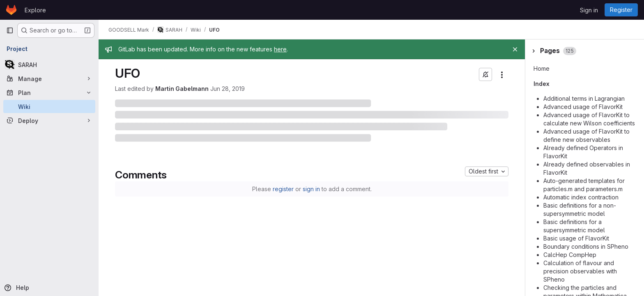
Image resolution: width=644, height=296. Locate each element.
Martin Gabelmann (182, 89)
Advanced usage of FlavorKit (583, 107)
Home (542, 68)
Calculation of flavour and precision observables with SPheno (580, 271)
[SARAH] (49, 65)
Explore (35, 10)
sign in (311, 189)
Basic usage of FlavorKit (576, 238)
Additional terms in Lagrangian (584, 98)
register (283, 189)
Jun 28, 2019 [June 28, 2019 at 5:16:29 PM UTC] (228, 89)
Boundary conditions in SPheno (586, 246)
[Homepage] (11, 10)
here (280, 49)
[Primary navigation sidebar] (10, 30)
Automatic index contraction (581, 197)
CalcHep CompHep (570, 255)
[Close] (515, 49)
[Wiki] (49, 106)
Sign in (589, 10)
